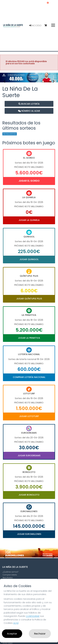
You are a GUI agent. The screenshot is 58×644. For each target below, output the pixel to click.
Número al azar (29, 111)
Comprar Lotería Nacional (29, 377)
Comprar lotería (10, 575)
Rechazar (40, 634)
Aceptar (12, 634)
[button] (4, 81)
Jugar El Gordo (29, 181)
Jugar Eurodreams (29, 456)
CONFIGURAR (33, 616)
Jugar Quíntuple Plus (29, 299)
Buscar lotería (29, 104)
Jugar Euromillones (29, 534)
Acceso (35, 25)
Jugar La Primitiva (29, 338)
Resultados (8, 578)
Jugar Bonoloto (29, 495)
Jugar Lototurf (29, 416)
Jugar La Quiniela (29, 220)
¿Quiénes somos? (11, 572)
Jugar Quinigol (29, 259)
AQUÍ (16, 623)
